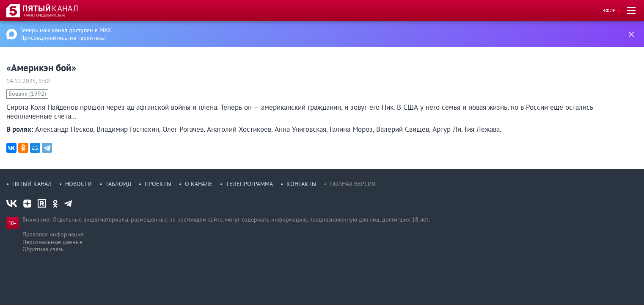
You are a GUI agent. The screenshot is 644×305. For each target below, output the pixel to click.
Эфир (609, 10)
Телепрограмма (249, 184)
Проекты (158, 184)
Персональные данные (52, 242)
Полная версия (353, 184)
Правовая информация (53, 234)
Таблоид (118, 184)
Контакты (301, 184)
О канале (199, 184)
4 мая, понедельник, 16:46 (44, 15)
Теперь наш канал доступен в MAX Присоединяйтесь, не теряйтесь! (66, 34)
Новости (78, 184)
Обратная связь (43, 249)
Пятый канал (32, 184)
